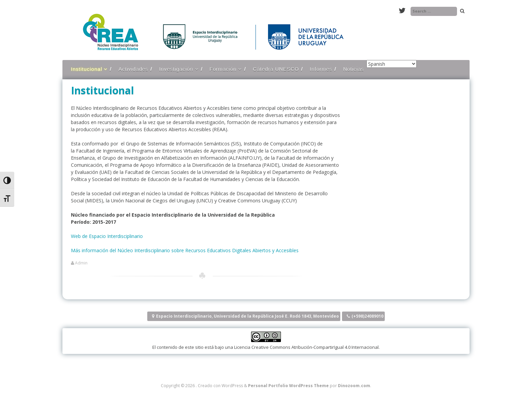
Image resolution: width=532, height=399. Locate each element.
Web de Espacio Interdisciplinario (107, 236)
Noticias (353, 69)
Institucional (87, 69)
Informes (321, 69)
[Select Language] (392, 64)
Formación (223, 69)
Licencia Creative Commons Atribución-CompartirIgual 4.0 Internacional (306, 347)
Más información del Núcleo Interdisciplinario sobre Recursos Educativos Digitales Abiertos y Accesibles (185, 250)
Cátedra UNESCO (276, 69)
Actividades (133, 69)
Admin (81, 263)
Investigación (176, 69)
